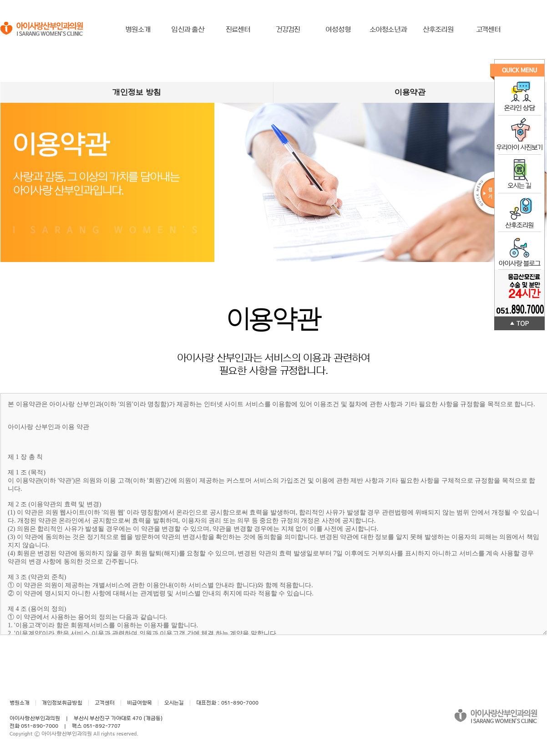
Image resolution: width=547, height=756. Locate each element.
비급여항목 (139, 703)
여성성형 (338, 30)
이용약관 (410, 92)
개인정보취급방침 (62, 703)
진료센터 (238, 30)
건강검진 (288, 30)
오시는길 (174, 703)
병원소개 (138, 30)
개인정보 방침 (137, 92)
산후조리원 (438, 30)
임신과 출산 (188, 30)
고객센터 (489, 30)
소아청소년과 (388, 30)
